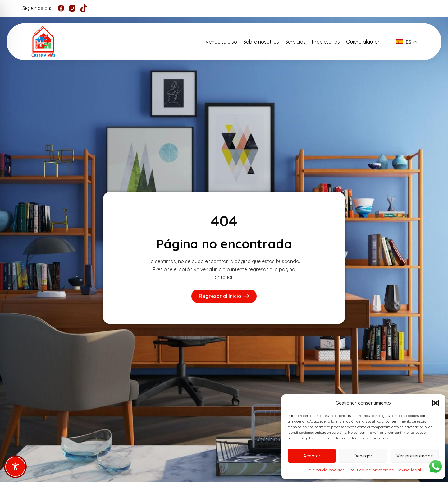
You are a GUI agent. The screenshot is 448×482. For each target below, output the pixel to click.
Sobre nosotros (261, 42)
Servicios (295, 42)
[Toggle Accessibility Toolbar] (15, 467)
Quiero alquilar (363, 42)
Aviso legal (410, 470)
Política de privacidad (372, 470)
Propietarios (326, 42)
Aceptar (312, 456)
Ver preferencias (415, 456)
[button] (436, 403)
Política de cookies (325, 470)
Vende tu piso (221, 42)
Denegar (363, 456)
